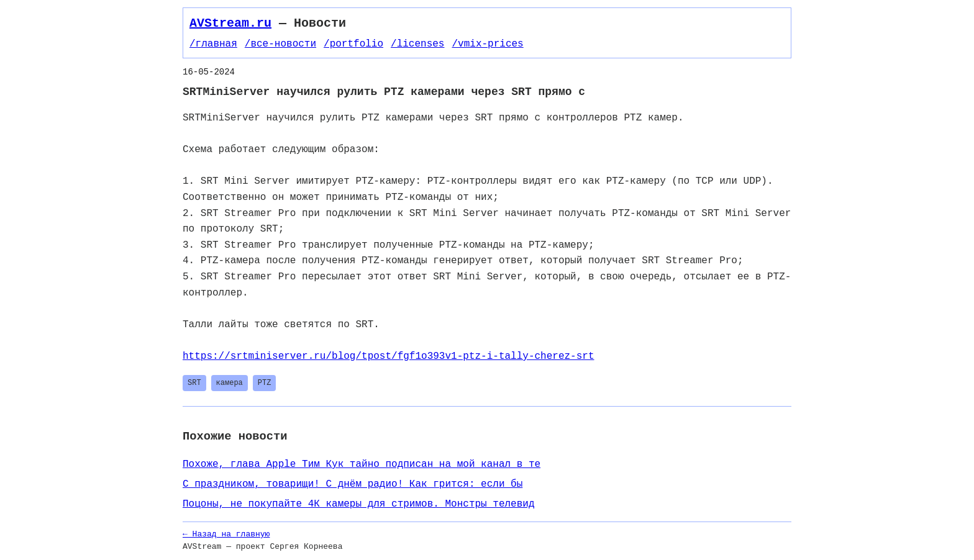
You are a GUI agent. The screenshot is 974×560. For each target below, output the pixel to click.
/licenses (417, 44)
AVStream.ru (230, 23)
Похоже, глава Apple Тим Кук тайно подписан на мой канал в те (362, 464)
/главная (213, 44)
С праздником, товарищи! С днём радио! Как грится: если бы (353, 484)
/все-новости (280, 44)
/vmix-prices (487, 44)
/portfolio (353, 44)
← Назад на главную (226, 534)
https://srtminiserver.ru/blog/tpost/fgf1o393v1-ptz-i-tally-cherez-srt (388, 356)
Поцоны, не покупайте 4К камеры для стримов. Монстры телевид (358, 504)
